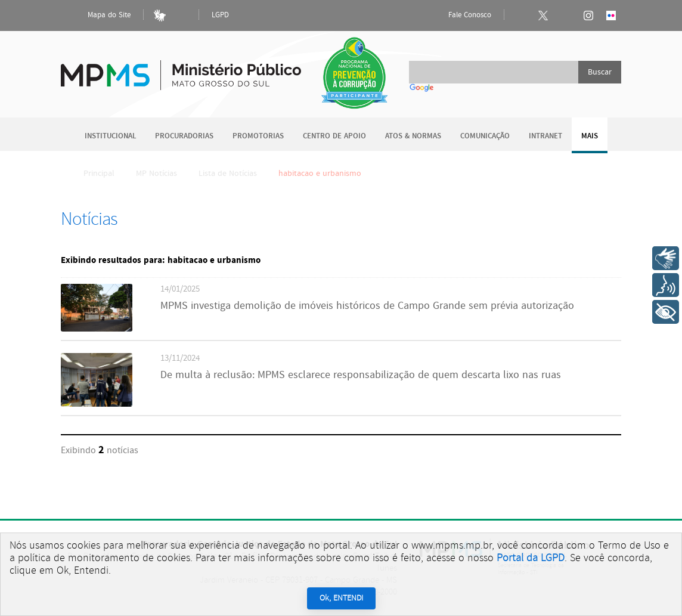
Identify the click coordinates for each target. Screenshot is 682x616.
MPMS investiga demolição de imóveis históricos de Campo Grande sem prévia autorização (367, 306)
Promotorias (258, 136)
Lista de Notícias (228, 174)
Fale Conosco (460, 16)
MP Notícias (156, 174)
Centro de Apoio (334, 136)
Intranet (545, 136)
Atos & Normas (413, 136)
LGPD (220, 15)
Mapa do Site (99, 16)
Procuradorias (184, 136)
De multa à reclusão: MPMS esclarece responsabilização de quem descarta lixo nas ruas (361, 375)
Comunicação (485, 136)
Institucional (110, 136)
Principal (91, 174)
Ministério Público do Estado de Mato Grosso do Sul (181, 68)
